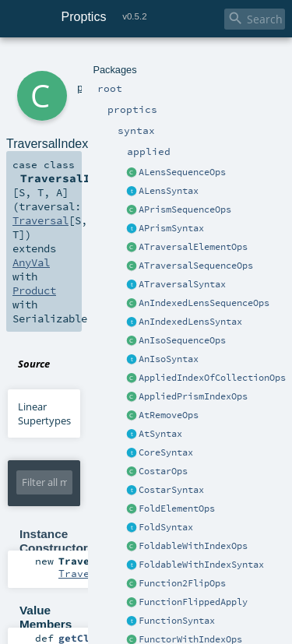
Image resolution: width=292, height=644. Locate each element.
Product (34, 290)
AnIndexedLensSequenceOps (204, 303)
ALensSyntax (169, 191)
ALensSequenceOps (182, 172)
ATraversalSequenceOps (196, 266)
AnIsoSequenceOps (182, 340)
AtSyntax (160, 434)
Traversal (40, 220)
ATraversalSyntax (182, 284)
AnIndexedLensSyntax (190, 322)
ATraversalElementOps (193, 247)
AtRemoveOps (169, 415)
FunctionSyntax (177, 621)
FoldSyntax (166, 527)
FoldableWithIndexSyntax (201, 565)
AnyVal (31, 262)
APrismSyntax (171, 228)
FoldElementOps (177, 509)
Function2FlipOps (182, 583)
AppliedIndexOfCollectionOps (212, 378)
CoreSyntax (166, 452)
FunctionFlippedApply (193, 602)
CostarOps (163, 471)
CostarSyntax (171, 490)
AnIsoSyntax (169, 359)
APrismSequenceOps (185, 209)
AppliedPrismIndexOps (193, 396)
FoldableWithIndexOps (193, 546)
